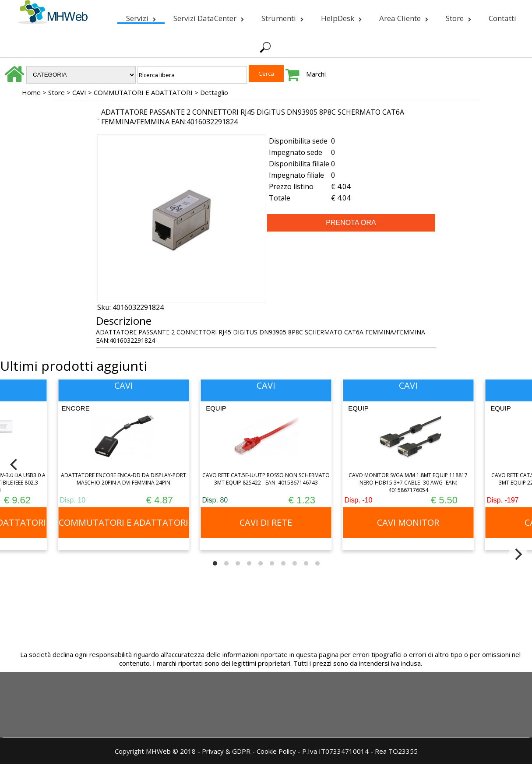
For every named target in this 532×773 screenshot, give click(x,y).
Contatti (502, 18)
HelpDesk (341, 17)
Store (458, 17)
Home (31, 92)
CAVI (79, 92)
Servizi (141, 17)
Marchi (316, 74)
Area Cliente (404, 17)
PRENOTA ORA (351, 223)
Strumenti (282, 17)
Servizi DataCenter (209, 17)
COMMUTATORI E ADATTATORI (143, 92)
